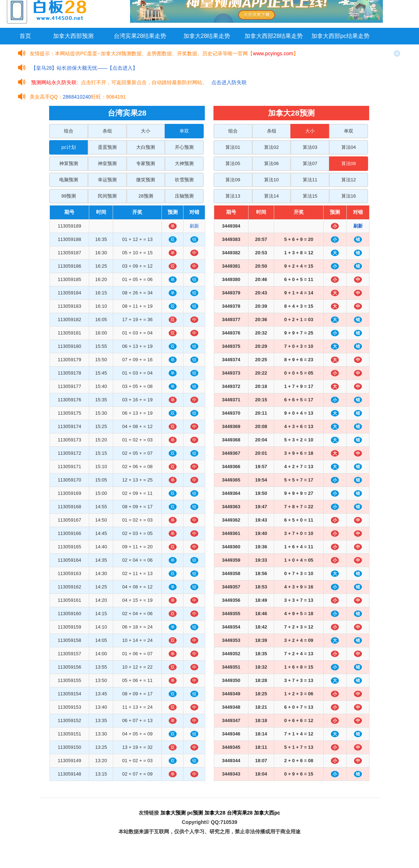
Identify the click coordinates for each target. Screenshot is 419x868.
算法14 (271, 196)
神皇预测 (107, 163)
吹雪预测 (184, 180)
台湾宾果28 (240, 813)
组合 (69, 131)
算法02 (271, 147)
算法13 (233, 196)
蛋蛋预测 (107, 147)
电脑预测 (69, 180)
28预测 (146, 196)
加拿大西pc (267, 813)
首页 (25, 36)
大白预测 (146, 147)
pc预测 (195, 813)
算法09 (233, 180)
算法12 (349, 180)
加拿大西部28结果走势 (274, 36)
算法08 (349, 163)
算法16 (349, 196)
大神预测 (184, 163)
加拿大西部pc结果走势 (340, 36)
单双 (184, 131)
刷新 (194, 226)
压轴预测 (184, 196)
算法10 (271, 180)
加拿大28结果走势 (207, 36)
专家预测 (146, 163)
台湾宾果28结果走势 (140, 36)
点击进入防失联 (229, 82)
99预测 (69, 196)
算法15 (310, 196)
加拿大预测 (173, 813)
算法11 (310, 180)
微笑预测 (146, 180)
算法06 (271, 163)
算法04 (349, 147)
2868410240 (77, 97)
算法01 (233, 147)
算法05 (233, 163)
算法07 (310, 163)
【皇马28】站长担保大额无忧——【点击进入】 (85, 68)
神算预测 (69, 163)
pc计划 (69, 147)
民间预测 (107, 196)
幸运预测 (107, 180)
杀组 (107, 131)
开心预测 (184, 147)
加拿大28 (215, 813)
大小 (146, 131)
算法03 (310, 147)
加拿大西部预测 (73, 36)
